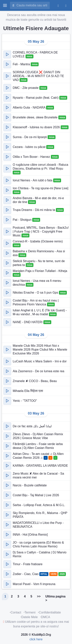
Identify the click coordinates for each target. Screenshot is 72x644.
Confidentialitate (50, 612)
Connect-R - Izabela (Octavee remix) (38, 241)
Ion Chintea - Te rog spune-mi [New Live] (41, 188)
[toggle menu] (5, 5)
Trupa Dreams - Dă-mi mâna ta (34, 210)
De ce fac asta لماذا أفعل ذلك (32, 426)
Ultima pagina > (55, 598)
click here (36, 639)
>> (39, 596)
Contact (16, 612)
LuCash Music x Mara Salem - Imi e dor (40, 361)
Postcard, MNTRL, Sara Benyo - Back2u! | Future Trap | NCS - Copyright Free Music (41, 232)
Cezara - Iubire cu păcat (29, 147)
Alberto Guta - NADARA (29, 107)
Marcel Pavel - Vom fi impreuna (34, 584)
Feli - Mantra (22, 64)
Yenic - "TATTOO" (25, 401)
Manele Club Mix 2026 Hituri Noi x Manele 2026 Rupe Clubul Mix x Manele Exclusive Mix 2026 (40, 350)
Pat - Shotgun (22, 220)
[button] (7, 54)
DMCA (46, 617)
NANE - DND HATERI (28, 322)
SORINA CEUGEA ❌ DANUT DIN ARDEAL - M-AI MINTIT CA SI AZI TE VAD (38, 76)
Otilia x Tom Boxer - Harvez (32, 157)
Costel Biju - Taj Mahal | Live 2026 (36, 495)
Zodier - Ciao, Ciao (26, 574)
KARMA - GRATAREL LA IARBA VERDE (40, 466)
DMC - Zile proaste (26, 88)
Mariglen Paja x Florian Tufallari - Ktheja (40, 271)
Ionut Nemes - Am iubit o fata (33, 180)
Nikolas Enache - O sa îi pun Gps (36, 293)
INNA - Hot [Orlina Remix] (30, 535)
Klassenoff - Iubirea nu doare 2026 (37, 127)
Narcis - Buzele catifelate (30, 485)
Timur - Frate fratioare (28, 564)
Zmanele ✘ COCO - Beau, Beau (35, 381)
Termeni (30, 612)
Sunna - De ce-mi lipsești (30, 137)
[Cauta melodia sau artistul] (32, 5)
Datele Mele (29, 617)
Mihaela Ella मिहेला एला (28, 391)
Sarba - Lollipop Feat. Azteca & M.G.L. (39, 505)
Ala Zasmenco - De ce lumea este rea (38, 371)
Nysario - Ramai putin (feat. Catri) (36, 98)
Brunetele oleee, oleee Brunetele (36, 117)
